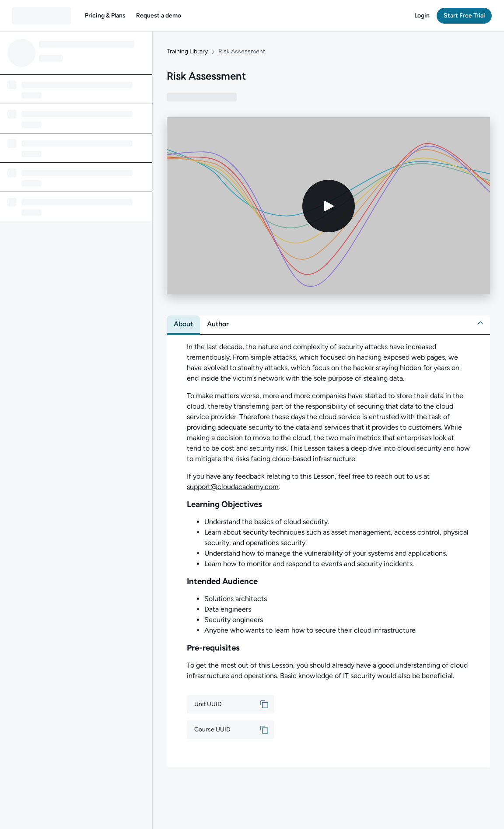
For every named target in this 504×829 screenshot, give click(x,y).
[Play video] (329, 206)
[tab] (183, 324)
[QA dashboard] (42, 16)
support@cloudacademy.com (233, 487)
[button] (105, 16)
